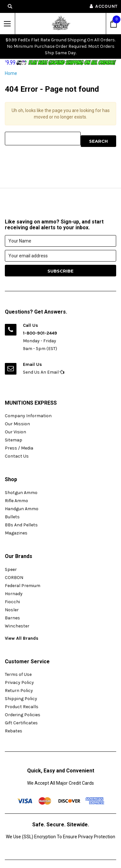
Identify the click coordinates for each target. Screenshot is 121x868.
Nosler (12, 610)
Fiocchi (12, 602)
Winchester (17, 626)
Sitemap (14, 440)
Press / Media (19, 448)
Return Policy (19, 691)
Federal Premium (23, 586)
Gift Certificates (21, 723)
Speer (11, 569)
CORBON (14, 578)
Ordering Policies (23, 715)
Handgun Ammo (22, 509)
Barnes (12, 618)
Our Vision (15, 432)
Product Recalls (22, 707)
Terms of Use (18, 674)
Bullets (12, 517)
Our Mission (17, 424)
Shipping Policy (21, 699)
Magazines (16, 533)
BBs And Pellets (21, 525)
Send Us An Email (44, 372)
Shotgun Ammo (21, 493)
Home (11, 73)
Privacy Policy (19, 682)
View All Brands (22, 638)
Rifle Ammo (16, 501)
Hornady (14, 594)
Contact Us (17, 456)
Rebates (14, 731)
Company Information (28, 416)
